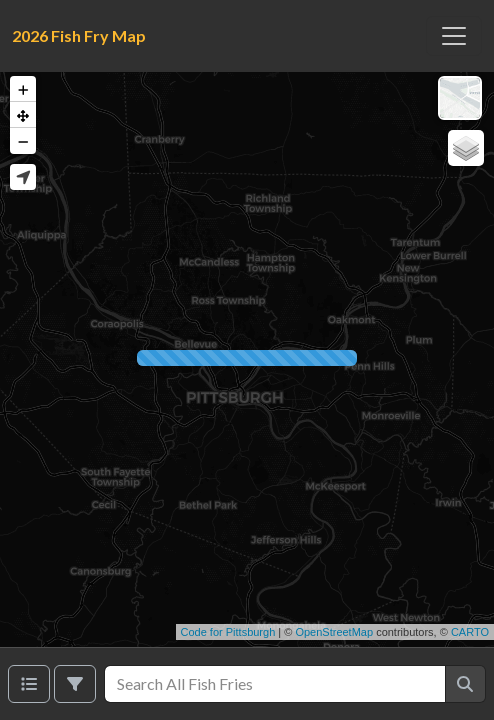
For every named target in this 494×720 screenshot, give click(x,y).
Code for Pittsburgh (228, 632)
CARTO (470, 632)
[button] (23, 89)
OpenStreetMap (334, 632)
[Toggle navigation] (454, 36)
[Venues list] (29, 684)
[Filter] (75, 684)
